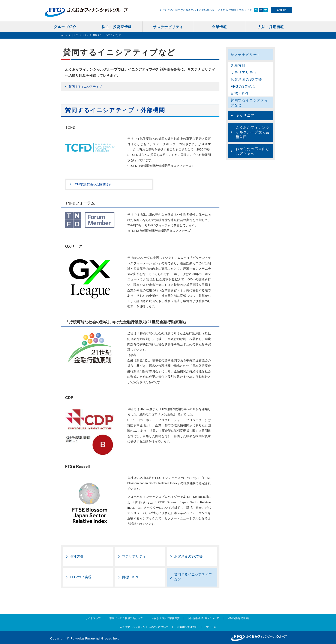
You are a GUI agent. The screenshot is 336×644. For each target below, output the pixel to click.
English (281, 10)
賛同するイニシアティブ (85, 87)
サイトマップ (93, 618)
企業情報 (219, 27)
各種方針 (77, 556)
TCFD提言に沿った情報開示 (92, 184)
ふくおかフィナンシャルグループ (86, 12)
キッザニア (245, 115)
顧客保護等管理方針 (239, 618)
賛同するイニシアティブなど (193, 577)
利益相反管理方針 (187, 627)
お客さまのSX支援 (188, 556)
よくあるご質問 (227, 10)
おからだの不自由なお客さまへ (178, 10)
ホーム (64, 35)
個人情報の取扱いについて (204, 618)
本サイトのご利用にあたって (126, 618)
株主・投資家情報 (117, 27)
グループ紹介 (65, 27)
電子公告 (211, 627)
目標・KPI (130, 577)
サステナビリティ (168, 27)
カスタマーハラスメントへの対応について (144, 627)
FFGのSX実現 (81, 577)
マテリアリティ (134, 556)
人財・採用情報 (271, 27)
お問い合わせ (207, 10)
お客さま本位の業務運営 (165, 618)
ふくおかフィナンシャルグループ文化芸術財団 (253, 132)
